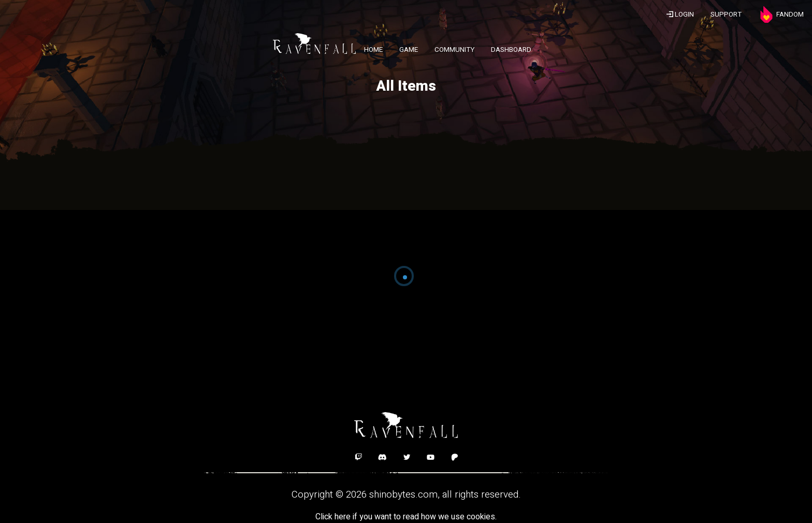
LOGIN (680, 15)
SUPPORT (726, 15)
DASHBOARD (511, 50)
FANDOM (781, 15)
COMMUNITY (454, 50)
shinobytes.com (403, 494)
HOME (373, 50)
